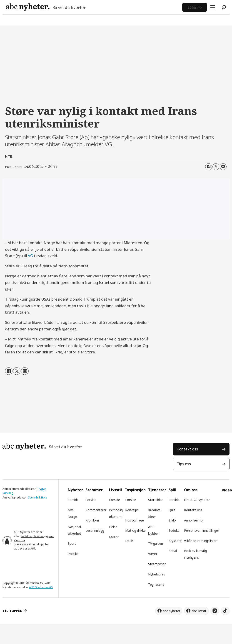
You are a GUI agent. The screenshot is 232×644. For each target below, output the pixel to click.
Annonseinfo (193, 520)
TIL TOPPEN (12, 611)
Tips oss (184, 464)
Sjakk (172, 520)
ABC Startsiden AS (41, 587)
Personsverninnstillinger (202, 530)
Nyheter (75, 490)
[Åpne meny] (213, 7)
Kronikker (92, 520)
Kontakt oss (187, 449)
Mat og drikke (135, 530)
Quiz (172, 510)
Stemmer (94, 490)
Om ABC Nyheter (197, 500)
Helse (113, 527)
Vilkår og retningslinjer (200, 541)
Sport (72, 543)
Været (153, 554)
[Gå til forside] (46, 7)
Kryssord (175, 541)
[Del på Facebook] (209, 167)
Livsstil (116, 490)
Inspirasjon (135, 490)
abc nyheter (171, 611)
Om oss (191, 490)
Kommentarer (96, 510)
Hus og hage (135, 520)
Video (227, 490)
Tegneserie (156, 584)
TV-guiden (156, 543)
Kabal (173, 551)
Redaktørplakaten (32, 536)
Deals (129, 541)
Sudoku (174, 530)
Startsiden (156, 500)
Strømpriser (157, 564)
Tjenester (157, 490)
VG (31, 256)
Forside (73, 500)
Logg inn (195, 7)
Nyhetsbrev (157, 574)
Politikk (73, 554)
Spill (172, 490)
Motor (114, 537)
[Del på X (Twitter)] (216, 167)
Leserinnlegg (95, 530)
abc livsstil (199, 611)
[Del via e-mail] (223, 167)
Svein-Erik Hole (38, 497)
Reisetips (132, 510)
